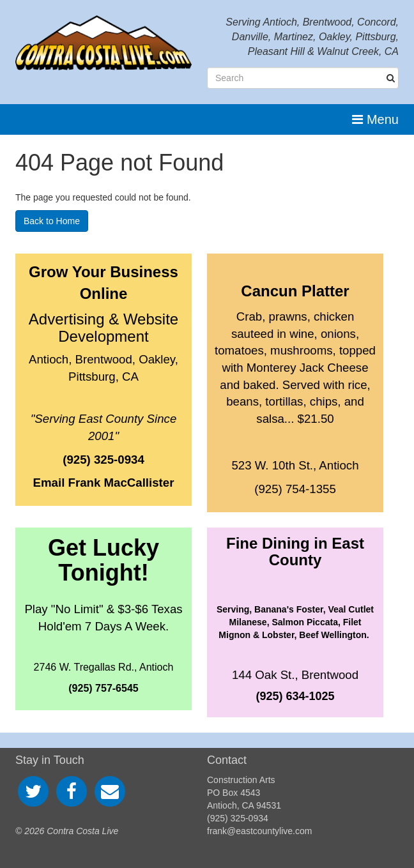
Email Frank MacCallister (104, 483)
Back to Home (52, 221)
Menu (375, 119)
